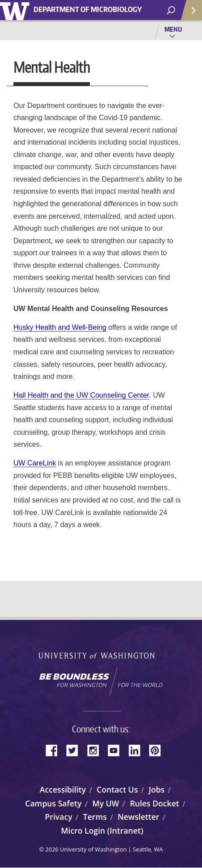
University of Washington (16, 10)
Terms (95, 817)
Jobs (157, 789)
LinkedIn (138, 749)
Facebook (55, 749)
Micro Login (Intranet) (102, 831)
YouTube (117, 749)
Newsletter (139, 817)
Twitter (76, 749)
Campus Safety (53, 803)
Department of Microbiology (88, 10)
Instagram (96, 749)
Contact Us (117, 789)
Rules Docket (155, 803)
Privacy (59, 817)
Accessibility (63, 789)
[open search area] (171, 10)
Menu (173, 29)
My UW (106, 803)
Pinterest (158, 749)
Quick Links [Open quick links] (188, 14)
